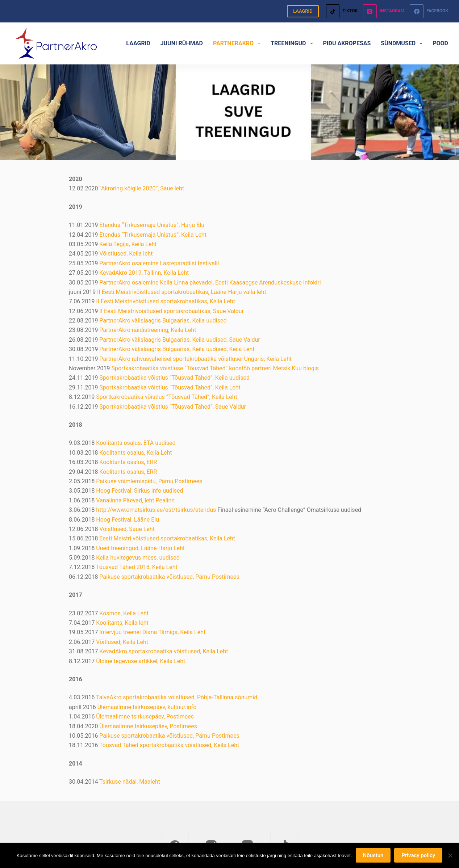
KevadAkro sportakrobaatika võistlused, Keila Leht (164, 651)
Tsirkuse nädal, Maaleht (130, 782)
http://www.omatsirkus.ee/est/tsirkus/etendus (156, 510)
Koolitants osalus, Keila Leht (135, 453)
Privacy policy (418, 855)
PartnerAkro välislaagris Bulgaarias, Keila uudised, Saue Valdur (180, 340)
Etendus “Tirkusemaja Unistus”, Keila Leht (153, 235)
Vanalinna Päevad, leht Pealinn (135, 500)
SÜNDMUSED (403, 43)
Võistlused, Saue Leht (127, 529)
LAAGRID (303, 11)
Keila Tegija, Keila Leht (128, 244)
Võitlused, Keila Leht (122, 642)
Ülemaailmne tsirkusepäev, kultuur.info (147, 707)
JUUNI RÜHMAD (182, 43)
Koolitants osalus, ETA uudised (136, 443)
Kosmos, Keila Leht (124, 613)
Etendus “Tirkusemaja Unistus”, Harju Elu (152, 225)
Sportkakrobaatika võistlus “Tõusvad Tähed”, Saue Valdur (173, 407)
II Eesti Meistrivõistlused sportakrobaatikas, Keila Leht (165, 301)
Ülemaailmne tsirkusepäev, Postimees (145, 717)
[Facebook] (429, 11)
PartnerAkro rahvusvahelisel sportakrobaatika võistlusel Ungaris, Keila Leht (195, 359)
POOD (440, 43)
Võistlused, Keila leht (126, 254)
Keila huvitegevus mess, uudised (138, 558)
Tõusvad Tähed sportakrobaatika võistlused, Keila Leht (169, 745)
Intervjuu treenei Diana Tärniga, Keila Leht (152, 632)
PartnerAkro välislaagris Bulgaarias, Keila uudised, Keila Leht (177, 349)
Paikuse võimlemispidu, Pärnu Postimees (149, 481)
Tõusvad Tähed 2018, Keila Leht (137, 567)
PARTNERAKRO (238, 43)
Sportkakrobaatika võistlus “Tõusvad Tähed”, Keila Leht (170, 387)
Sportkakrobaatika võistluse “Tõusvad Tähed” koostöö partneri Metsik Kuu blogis (215, 368)
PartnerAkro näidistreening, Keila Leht (148, 330)
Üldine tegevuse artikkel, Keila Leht (141, 661)
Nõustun (373, 855)
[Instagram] (384, 11)
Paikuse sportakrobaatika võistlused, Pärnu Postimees (169, 577)
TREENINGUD (293, 43)
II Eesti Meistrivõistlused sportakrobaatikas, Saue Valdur (172, 311)
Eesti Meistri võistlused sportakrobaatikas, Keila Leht (167, 538)
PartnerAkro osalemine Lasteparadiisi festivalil (159, 263)
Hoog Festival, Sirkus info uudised (139, 491)
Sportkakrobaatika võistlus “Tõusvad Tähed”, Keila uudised (174, 378)
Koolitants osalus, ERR (128, 462)
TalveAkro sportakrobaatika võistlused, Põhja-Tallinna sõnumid (177, 697)
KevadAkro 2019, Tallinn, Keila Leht (144, 273)
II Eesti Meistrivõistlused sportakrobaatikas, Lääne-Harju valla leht (182, 292)
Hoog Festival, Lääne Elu (128, 520)
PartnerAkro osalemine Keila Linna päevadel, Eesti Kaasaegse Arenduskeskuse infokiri (210, 283)
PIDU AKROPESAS (347, 43)
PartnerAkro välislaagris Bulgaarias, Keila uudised (163, 321)
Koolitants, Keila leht (122, 623)
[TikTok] (342, 11)
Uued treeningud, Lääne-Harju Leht (140, 548)
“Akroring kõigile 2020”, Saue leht (142, 188)
